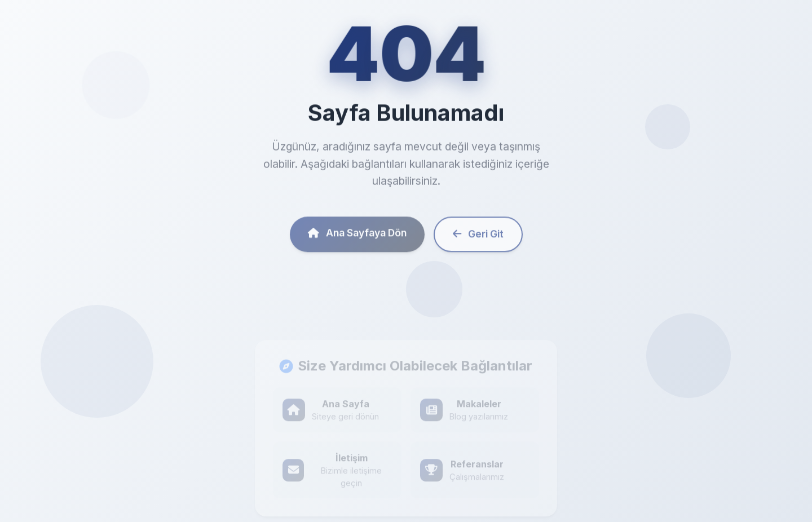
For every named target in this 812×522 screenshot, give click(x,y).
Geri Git (478, 237)
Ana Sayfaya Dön (357, 236)
